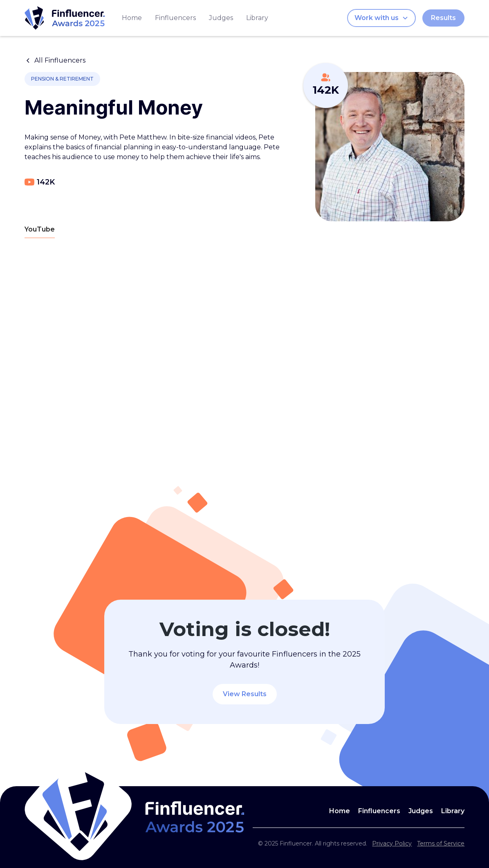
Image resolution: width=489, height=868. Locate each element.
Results (443, 18)
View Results (245, 694)
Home (132, 18)
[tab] (40, 230)
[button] (381, 18)
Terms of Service (441, 843)
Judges (221, 18)
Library (257, 18)
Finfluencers (175, 18)
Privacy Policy (392, 843)
